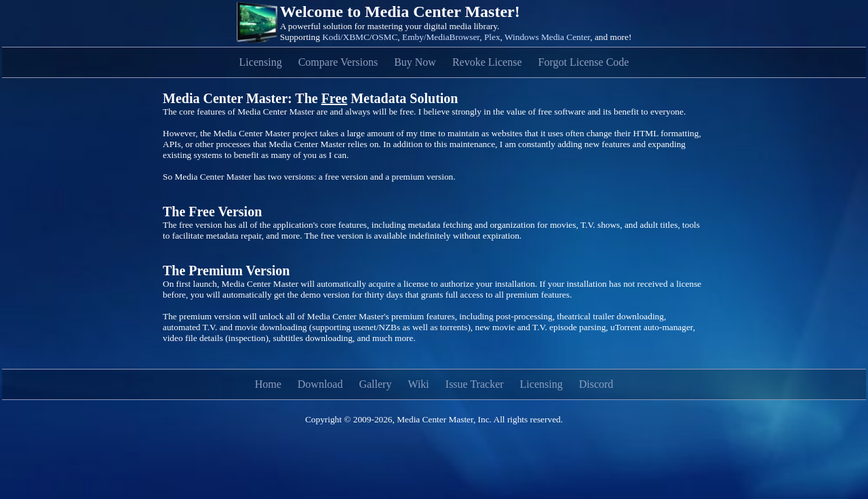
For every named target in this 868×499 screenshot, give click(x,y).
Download (320, 384)
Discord (596, 384)
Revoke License (487, 62)
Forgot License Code (584, 62)
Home (268, 384)
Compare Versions (338, 62)
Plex (492, 37)
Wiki (418, 384)
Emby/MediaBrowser (441, 37)
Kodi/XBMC (346, 37)
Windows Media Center (547, 37)
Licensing (261, 62)
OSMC (385, 37)
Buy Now (415, 62)
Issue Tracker (475, 384)
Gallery (375, 384)
